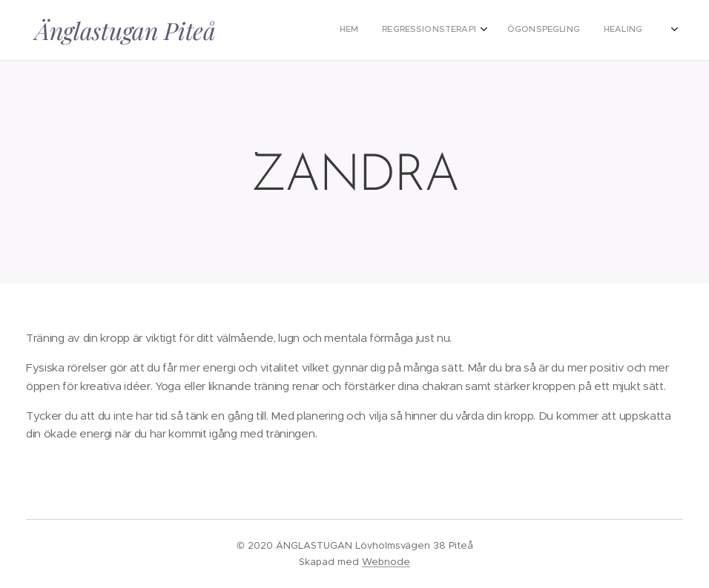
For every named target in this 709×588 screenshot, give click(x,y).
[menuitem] (435, 30)
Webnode (386, 562)
